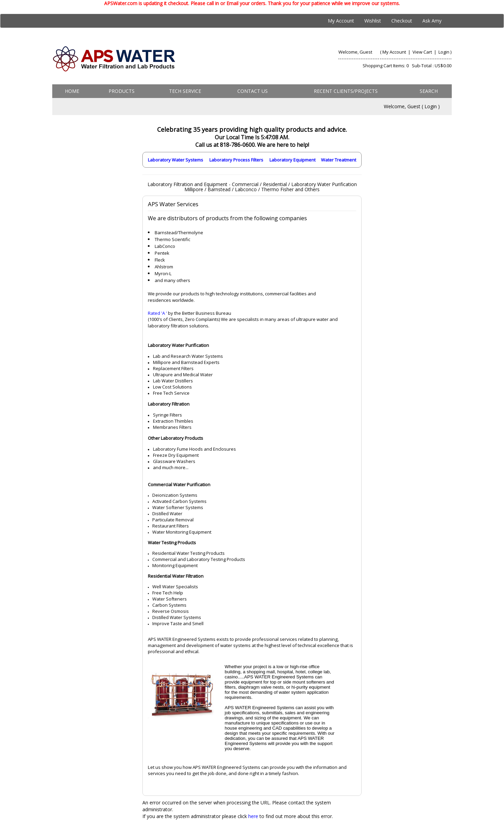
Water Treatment (339, 160)
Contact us (253, 91)
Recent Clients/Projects (346, 91)
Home (72, 91)
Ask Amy (432, 21)
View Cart (423, 52)
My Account (341, 21)
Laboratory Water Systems (176, 160)
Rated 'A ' (157, 313)
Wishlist (373, 21)
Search (429, 91)
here (253, 816)
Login (444, 52)
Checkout (402, 21)
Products (122, 91)
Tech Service (185, 91)
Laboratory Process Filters (236, 160)
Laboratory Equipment (292, 160)
